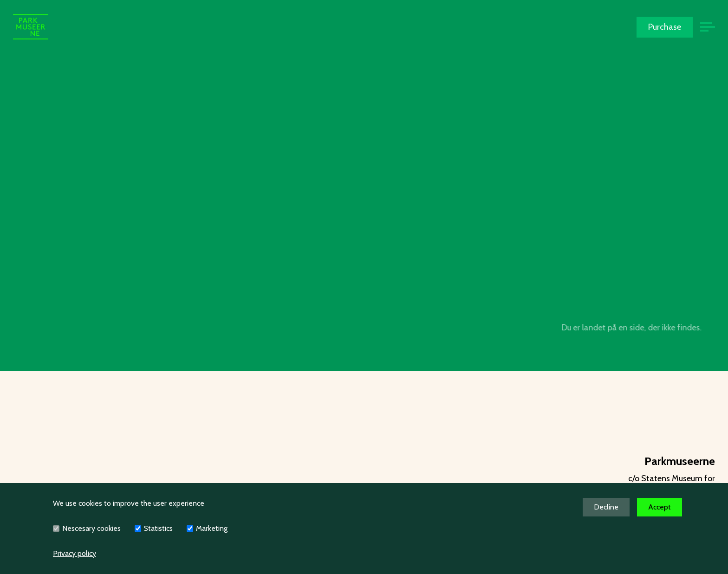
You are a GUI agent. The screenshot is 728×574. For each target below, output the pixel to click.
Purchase (665, 27)
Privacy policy (75, 553)
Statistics (158, 528)
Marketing (212, 528)
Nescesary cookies (91, 528)
